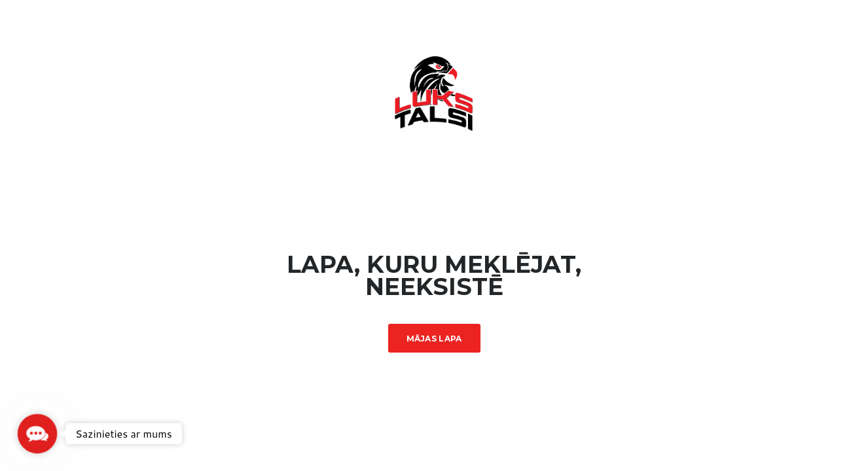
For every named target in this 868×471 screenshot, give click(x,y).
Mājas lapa (434, 339)
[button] (37, 433)
